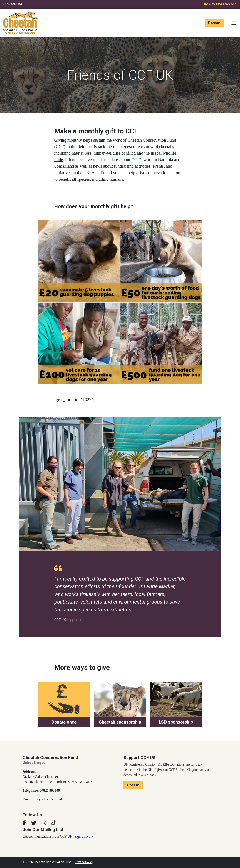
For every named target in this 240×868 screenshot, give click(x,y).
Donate (214, 23)
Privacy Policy (84, 862)
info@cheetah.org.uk (48, 799)
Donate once (64, 722)
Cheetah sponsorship (120, 722)
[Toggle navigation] (234, 23)
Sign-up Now (84, 836)
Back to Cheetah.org (220, 4)
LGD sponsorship (176, 722)
